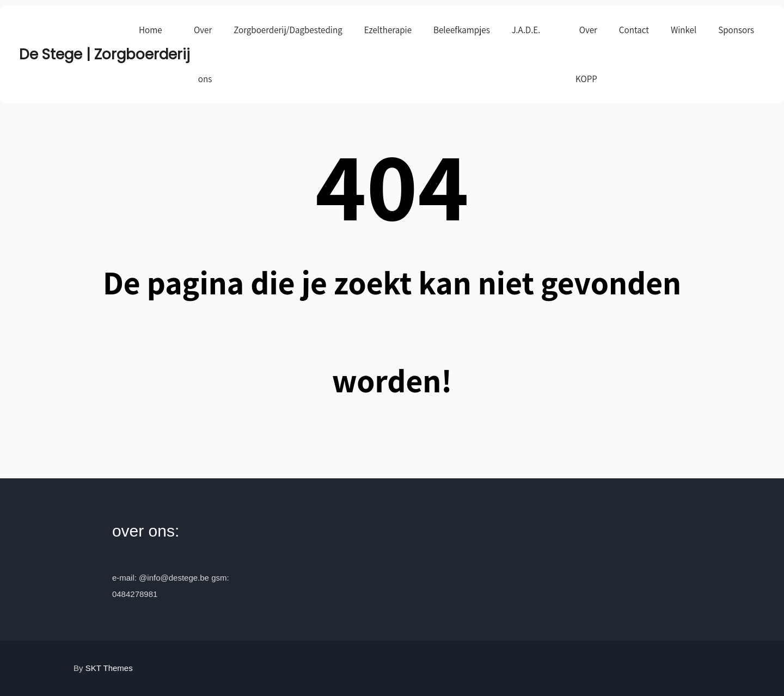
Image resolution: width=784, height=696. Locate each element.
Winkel (684, 30)
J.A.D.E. (526, 30)
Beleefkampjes (462, 30)
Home (151, 30)
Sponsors (736, 30)
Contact (634, 30)
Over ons (203, 54)
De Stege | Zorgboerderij (73, 54)
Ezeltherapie (388, 30)
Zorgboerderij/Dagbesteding (288, 30)
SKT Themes (109, 668)
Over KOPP (586, 54)
